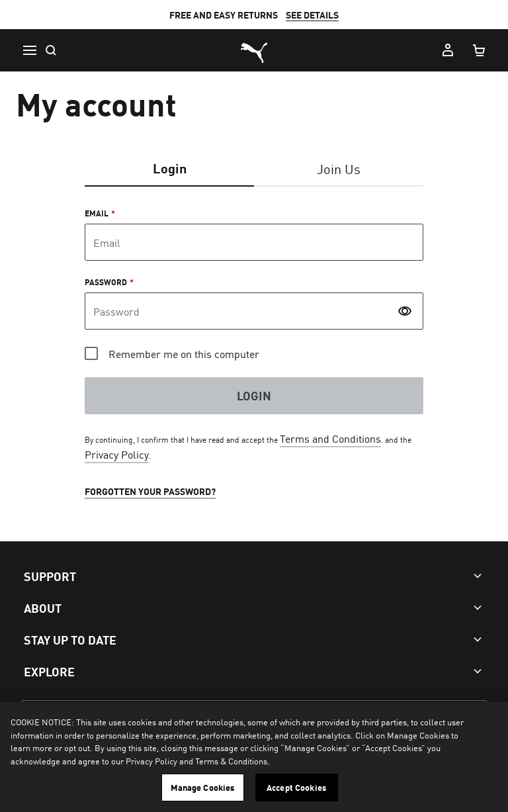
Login (170, 168)
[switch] (404, 311)
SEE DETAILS (312, 15)
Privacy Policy (117, 454)
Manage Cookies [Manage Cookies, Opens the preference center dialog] (203, 787)
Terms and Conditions (330, 438)
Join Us (339, 168)
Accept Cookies (297, 787)
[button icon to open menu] (29, 50)
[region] (254, 757)
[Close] (487, 723)
